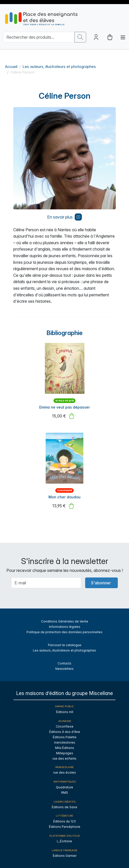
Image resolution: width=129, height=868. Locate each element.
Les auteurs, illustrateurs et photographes (59, 67)
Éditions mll (65, 712)
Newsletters (64, 669)
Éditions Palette (65, 737)
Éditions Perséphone (65, 827)
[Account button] (96, 37)
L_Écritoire (64, 841)
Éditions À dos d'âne (65, 732)
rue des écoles (65, 772)
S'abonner (101, 583)
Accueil (11, 67)
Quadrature (64, 787)
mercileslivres (65, 742)
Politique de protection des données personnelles (64, 632)
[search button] (80, 37)
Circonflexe (65, 726)
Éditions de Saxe (64, 807)
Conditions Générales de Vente (65, 621)
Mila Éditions (65, 748)
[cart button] (110, 37)
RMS (65, 793)
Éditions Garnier (65, 856)
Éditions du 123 (64, 821)
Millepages (65, 753)
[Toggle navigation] (123, 37)
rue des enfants (64, 758)
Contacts (64, 663)
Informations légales (65, 627)
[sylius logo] (41, 19)
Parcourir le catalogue (65, 645)
